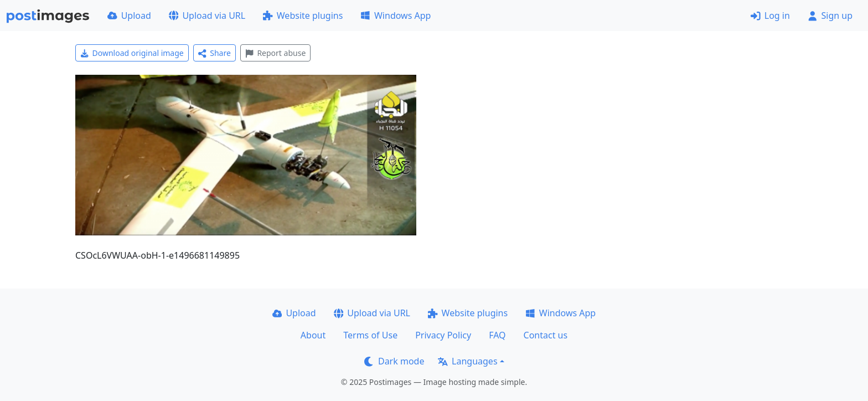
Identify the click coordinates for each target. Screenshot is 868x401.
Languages (467, 361)
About (313, 335)
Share (215, 53)
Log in (770, 16)
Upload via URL (207, 16)
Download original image (132, 53)
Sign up (830, 16)
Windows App (396, 16)
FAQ (497, 335)
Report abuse (275, 53)
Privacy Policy (443, 335)
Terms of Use (370, 335)
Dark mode (394, 361)
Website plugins (303, 16)
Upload (129, 16)
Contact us (546, 335)
